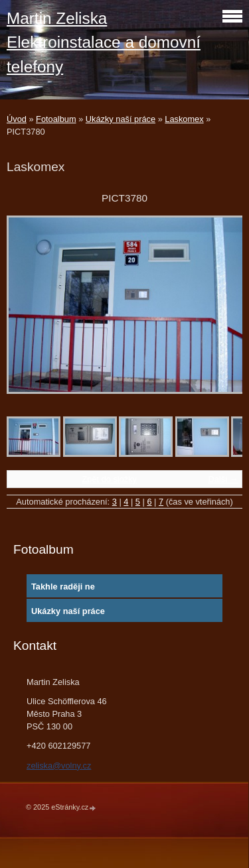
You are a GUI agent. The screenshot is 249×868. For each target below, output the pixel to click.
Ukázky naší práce (121, 119)
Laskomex (184, 119)
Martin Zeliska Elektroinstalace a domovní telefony (104, 42)
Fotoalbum (56, 119)
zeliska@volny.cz (59, 766)
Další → (223, 479)
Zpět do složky (109, 479)
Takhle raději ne (63, 587)
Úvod (17, 119)
